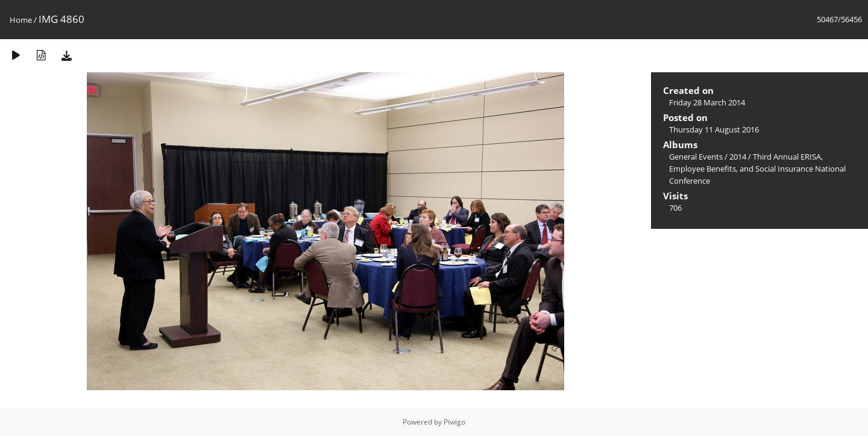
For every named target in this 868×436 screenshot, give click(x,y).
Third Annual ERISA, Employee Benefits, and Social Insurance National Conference (757, 169)
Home (21, 20)
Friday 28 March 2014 (707, 102)
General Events (696, 157)
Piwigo (454, 422)
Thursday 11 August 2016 (714, 129)
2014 (738, 157)
